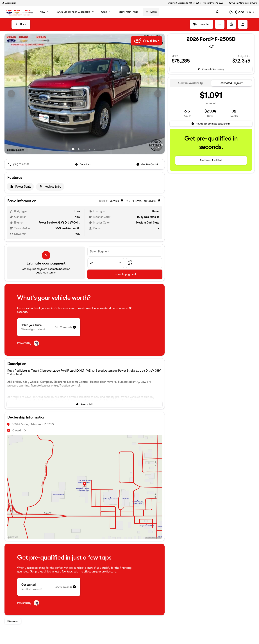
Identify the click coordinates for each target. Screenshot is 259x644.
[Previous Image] (11, 94)
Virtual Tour (146, 41)
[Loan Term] (106, 263)
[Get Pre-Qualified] (149, 164)
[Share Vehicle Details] (231, 24)
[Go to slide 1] (73, 149)
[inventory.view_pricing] (211, 69)
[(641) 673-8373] (19, 164)
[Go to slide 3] (84, 149)
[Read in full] (85, 404)
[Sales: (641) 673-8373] (213, 3)
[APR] (144, 263)
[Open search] (218, 12)
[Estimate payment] (125, 274)
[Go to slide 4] (89, 149)
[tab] (190, 83)
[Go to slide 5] (95, 149)
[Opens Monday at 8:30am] (243, 3)
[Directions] (83, 164)
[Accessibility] (9, 3)
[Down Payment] (125, 252)
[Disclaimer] (13, 621)
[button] (220, 24)
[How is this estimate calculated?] (211, 124)
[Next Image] (158, 94)
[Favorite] (201, 24)
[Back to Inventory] (21, 24)
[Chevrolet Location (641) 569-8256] (184, 3)
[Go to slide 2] (79, 149)
